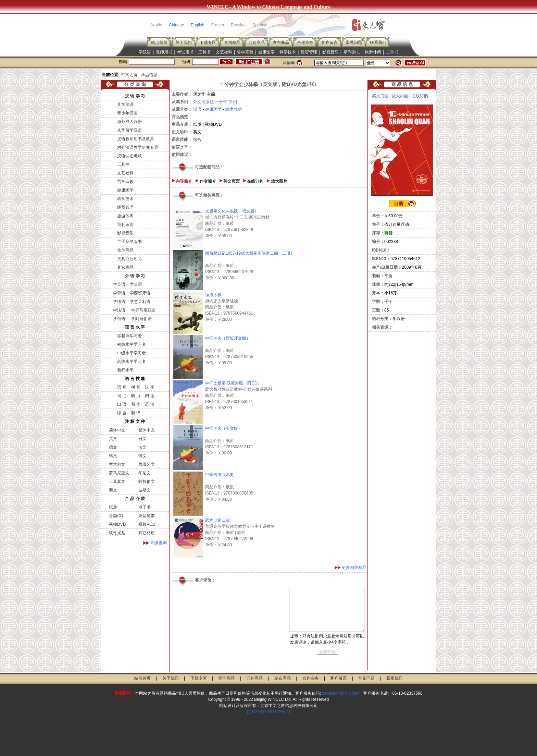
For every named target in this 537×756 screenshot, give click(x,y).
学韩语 (119, 293)
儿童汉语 (125, 105)
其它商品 (125, 267)
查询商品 (232, 42)
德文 (113, 447)
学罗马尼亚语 (143, 310)
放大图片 (279, 181)
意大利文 (117, 464)
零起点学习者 (129, 336)
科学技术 (288, 52)
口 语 (122, 404)
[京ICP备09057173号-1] (269, 712)
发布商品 (281, 42)
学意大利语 (140, 302)
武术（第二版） (220, 520)
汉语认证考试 (129, 156)
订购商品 (257, 42)
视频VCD (147, 524)
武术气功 (234, 109)
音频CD (116, 516)
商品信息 (149, 75)
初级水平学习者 (132, 344)
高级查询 (159, 543)
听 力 (136, 396)
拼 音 (136, 387)
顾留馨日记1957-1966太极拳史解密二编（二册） (250, 253)
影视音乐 (330, 52)
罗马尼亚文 (119, 473)
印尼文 (145, 473)
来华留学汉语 (129, 130)
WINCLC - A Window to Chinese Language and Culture (268, 7)
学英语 (119, 284)
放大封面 (400, 96)
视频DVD (117, 524)
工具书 (204, 52)
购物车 (289, 63)
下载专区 (208, 42)
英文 (113, 439)
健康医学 (266, 52)
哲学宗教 (245, 52)
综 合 (122, 413)
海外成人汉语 (129, 122)
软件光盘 (117, 533)
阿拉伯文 (147, 481)
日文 (142, 439)
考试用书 (185, 52)
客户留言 (329, 42)
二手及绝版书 (129, 242)
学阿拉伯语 (141, 319)
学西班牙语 (140, 293)
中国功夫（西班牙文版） (228, 338)
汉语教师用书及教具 (136, 139)
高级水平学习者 (132, 362)
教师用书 (164, 52)
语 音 (122, 387)
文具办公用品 (129, 259)
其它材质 (147, 533)
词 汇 (122, 396)
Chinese (176, 25)
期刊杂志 (352, 52)
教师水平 (125, 370)
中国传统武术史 (220, 475)
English (197, 25)
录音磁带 (147, 516)
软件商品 (125, 250)
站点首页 (159, 42)
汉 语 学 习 (135, 96)
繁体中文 (147, 430)
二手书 (392, 52)
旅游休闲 (373, 52)
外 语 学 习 (135, 276)
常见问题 (354, 42)
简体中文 (117, 430)
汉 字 (149, 387)
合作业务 (305, 42)
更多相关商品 (354, 568)
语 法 (149, 404)
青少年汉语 (127, 113)
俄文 (142, 456)
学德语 (119, 302)
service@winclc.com (341, 693)
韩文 (113, 456)
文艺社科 (224, 52)
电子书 (145, 507)
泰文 (113, 490)
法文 (142, 447)
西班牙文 (147, 464)
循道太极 (213, 295)
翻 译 (136, 413)
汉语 (197, 109)
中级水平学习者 (132, 353)
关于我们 (184, 42)
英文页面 (232, 181)
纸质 (113, 507)
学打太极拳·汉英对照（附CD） (233, 383)
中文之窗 (129, 75)
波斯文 (145, 490)
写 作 (136, 404)
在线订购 (255, 181)
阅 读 (149, 396)
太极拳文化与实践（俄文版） (232, 211)
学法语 (119, 310)
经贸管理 (309, 52)
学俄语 (119, 319)
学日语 (136, 284)
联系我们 (378, 42)
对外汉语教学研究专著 (138, 147)
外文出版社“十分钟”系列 (215, 102)
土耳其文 (117, 481)
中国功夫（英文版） (224, 428)
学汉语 (145, 52)
